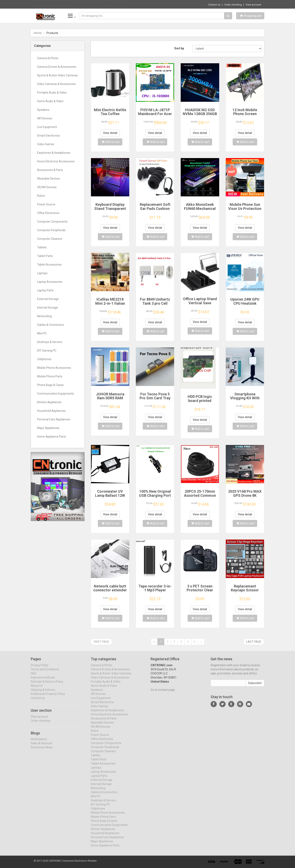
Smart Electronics (49, 136)
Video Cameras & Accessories (56, 84)
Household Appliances (51, 411)
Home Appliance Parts (52, 437)
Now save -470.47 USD (48, 4)
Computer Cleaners (50, 239)
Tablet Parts (45, 256)
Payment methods (43, 681)
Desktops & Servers (50, 342)
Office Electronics (48, 213)
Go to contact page (163, 693)
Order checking (233, 5)
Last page (254, 642)
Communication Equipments (56, 394)
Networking (44, 316)
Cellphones (44, 359)
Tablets (42, 247)
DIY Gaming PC (47, 351)
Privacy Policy (40, 668)
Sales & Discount (41, 746)
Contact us (214, 5)
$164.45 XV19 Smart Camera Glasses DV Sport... (95, 4)
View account (253, 5)
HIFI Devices (45, 118)
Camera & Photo (48, 58)
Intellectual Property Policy (48, 697)
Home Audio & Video (50, 101)
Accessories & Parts (50, 170)
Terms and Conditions (45, 672)
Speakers (43, 110)
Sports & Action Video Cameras (57, 75)
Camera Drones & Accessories (57, 67)
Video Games (46, 144)
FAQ (33, 677)
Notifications (39, 742)
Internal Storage (48, 308)
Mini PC (42, 333)
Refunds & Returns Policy (47, 685)
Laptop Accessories (50, 282)
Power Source (46, 204)
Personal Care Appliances (54, 419)
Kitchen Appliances (49, 402)
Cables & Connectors (50, 325)
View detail (110, 133)
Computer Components (52, 222)
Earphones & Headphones (54, 153)
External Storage (48, 299)
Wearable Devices (49, 179)
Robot (41, 196)
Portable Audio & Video (52, 93)
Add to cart (111, 142)
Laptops (42, 273)
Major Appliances (48, 428)
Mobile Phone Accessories (54, 368)
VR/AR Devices (47, 187)
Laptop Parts (45, 290)
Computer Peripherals (51, 230)
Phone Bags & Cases (50, 385)
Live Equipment (47, 127)
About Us (37, 689)
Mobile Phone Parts (50, 376)
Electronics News (42, 750)
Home (38, 33)
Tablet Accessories (49, 265)
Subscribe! (255, 686)
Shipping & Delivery (43, 693)
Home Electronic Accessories (56, 161)
